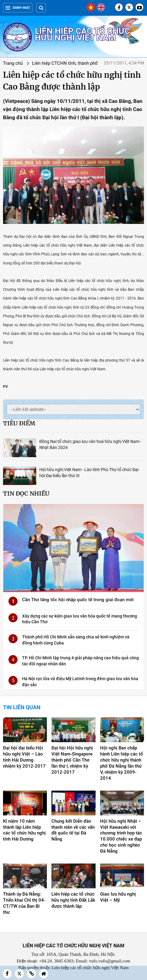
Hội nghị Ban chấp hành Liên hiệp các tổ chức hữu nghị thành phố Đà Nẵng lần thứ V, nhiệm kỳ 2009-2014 (122, 763)
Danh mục (18, 8)
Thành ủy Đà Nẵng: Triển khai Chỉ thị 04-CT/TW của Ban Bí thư (24, 903)
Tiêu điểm (19, 423)
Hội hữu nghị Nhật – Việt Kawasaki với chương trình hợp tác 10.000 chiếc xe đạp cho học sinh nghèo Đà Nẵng (121, 836)
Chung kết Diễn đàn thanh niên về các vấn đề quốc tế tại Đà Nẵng (73, 830)
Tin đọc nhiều (26, 493)
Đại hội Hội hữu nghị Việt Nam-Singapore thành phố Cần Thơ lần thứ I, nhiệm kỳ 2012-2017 (72, 760)
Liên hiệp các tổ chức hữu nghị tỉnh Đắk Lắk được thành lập (73, 900)
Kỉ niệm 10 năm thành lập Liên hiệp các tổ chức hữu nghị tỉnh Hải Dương (24, 830)
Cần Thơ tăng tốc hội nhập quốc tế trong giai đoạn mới (78, 600)
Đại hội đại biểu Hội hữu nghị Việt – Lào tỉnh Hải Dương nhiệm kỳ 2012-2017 (24, 757)
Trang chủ (13, 63)
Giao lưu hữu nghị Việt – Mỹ (118, 897)
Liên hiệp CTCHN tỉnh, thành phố (65, 63)
